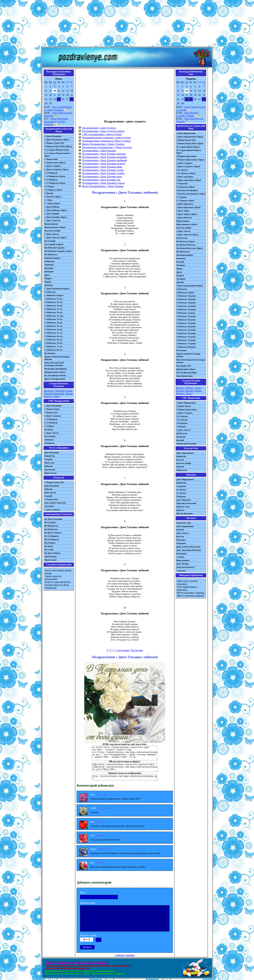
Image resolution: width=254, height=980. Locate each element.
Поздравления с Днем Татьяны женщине (104, 157)
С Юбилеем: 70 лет (53, 343)
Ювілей (180, 467)
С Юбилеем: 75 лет (53, 346)
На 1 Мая (49, 550)
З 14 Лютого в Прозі (186, 173)
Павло (189, 394)
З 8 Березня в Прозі (186, 187)
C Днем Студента (53, 416)
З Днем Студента (184, 163)
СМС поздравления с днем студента (102, 134)
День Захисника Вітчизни (189, 550)
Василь (180, 388)
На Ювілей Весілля (186, 245)
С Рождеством (51, 159)
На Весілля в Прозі (185, 241)
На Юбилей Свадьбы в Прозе (58, 251)
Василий (49, 391)
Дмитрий (60, 391)
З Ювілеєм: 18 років (186, 299)
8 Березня (181, 496)
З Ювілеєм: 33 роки (186, 313)
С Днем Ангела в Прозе (55, 237)
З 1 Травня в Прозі (185, 200)
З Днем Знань (183, 211)
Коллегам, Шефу (52, 231)
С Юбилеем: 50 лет (53, 329)
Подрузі (180, 275)
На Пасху (49, 429)
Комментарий (88, 903)
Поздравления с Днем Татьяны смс (101, 180)
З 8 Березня (182, 183)
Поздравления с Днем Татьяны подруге (104, 164)
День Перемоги (184, 500)
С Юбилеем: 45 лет (53, 326)
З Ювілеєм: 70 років (186, 340)
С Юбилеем (50, 292)
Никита (48, 397)
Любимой (49, 265)
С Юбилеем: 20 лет (53, 306)
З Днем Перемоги (185, 204)
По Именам (50, 353)
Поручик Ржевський (186, 503)
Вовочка (180, 510)
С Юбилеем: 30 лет (53, 312)
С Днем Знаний (52, 214)
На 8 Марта (50, 543)
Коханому (181, 258)
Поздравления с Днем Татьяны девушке (104, 154)
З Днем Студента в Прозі (188, 166)
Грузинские (50, 469)
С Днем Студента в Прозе (56, 169)
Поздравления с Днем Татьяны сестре (103, 170)
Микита (180, 394)
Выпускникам (51, 224)
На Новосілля (183, 252)
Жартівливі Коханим (186, 444)
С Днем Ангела (52, 234)
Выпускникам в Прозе (55, 227)
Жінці (179, 269)
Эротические (51, 556)
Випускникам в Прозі (187, 224)
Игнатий (48, 394)
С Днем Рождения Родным (57, 289)
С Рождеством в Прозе (55, 163)
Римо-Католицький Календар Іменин (191, 361)
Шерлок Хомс (183, 507)
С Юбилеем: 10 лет (53, 299)
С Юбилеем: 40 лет (53, 323)
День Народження (185, 453)
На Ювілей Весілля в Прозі (189, 248)
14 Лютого (181, 490)
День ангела (50, 493)
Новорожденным (52, 258)
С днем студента (52, 510)
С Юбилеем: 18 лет (53, 302)
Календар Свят (184, 366)
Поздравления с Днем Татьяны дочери (103, 173)
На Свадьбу (50, 241)
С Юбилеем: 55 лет (53, 333)
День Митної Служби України (187, 114)
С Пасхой (49, 193)
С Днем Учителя (52, 220)
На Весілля (182, 238)
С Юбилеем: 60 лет (53, 336)
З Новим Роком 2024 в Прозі (190, 143)
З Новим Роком (184, 406)
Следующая (123, 650)
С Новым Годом (52, 409)
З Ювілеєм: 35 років (186, 316)
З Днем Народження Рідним (190, 286)
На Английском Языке (55, 375)
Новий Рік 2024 (184, 523)
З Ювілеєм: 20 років (186, 303)
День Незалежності (185, 567)
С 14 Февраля (51, 173)
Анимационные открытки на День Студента (106, 141)
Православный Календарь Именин (57, 358)
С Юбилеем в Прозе (54, 295)
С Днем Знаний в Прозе (56, 217)
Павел (57, 397)
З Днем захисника (185, 177)
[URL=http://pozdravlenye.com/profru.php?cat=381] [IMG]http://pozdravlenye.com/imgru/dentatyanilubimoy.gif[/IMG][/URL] (125, 767)
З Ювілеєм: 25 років (186, 306)
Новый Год (50, 456)
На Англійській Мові (186, 373)
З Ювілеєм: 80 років (186, 347)
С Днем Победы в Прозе (56, 210)
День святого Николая (55, 503)
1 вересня (181, 571)
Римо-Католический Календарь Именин (54, 364)
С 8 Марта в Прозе (53, 190)
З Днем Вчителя (184, 218)
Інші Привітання (185, 376)
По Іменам (181, 350)
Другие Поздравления (55, 379)
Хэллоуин (49, 506)
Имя (82, 893)
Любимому (50, 261)
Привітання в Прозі (186, 369)
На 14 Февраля (52, 536)
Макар (69, 394)
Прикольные (51, 473)
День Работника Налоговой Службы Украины (56, 122)
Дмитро (189, 388)
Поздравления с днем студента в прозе (103, 131)
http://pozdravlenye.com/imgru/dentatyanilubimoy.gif (125, 777)
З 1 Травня (182, 197)
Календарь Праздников (56, 369)
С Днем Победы (52, 207)
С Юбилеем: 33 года (54, 316)
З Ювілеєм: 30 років (186, 309)
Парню (48, 282)
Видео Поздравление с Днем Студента (103, 144)
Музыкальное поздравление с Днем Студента (107, 147)
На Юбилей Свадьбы (55, 248)
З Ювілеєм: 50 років (186, 326)
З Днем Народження (186, 133)
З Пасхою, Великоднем (187, 190)
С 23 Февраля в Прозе (55, 183)
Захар (69, 391)
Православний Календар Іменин (188, 355)
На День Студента (53, 533)
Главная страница (125, 955)
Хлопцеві (181, 279)
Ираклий (59, 394)
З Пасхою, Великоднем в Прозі (191, 194)
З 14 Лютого (182, 170)
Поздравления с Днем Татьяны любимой (104, 160)
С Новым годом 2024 (54, 482)
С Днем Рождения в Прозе (57, 140)
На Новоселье (51, 254)
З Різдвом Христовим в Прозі (190, 160)
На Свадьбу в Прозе (54, 244)
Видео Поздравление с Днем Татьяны (103, 186)
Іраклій (189, 391)
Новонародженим (185, 255)
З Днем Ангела (183, 231)
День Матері (182, 564)
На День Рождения (53, 519)
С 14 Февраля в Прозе (55, 176)
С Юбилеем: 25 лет (53, 309)
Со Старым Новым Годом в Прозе (58, 154)
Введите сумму (88, 935)
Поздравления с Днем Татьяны (99, 151)
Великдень (182, 553)
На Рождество (51, 529)
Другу (47, 275)
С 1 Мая (48, 200)
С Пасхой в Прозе (53, 197)
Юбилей (48, 466)
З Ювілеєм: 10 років (186, 296)
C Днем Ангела (52, 433)
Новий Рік (181, 456)
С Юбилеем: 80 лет (53, 350)
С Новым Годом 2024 (54, 143)
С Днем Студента (53, 166)
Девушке (49, 285)
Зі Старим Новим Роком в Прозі (189, 152)
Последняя (137, 650)
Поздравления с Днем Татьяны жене (102, 176)
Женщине (49, 272)
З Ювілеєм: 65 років (186, 337)
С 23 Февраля (51, 180)
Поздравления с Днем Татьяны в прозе (103, 183)
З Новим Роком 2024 (186, 140)
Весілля (180, 460)
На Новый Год (51, 526)
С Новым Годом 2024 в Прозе (58, 146)
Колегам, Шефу (184, 228)
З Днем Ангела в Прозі (187, 235)
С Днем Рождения (53, 136)
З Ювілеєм (182, 289)
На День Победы (52, 553)
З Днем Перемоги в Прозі (188, 207)
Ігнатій (180, 391)
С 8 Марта (49, 186)
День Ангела (182, 533)
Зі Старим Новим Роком (188, 147)
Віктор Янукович (185, 513)
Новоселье (49, 463)
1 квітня (180, 557)
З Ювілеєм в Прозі (185, 292)
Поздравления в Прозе (55, 372)
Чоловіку (181, 265)
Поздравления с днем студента (99, 128)
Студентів (181, 486)
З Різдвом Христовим (186, 156)
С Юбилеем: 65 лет (53, 340)
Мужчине (49, 268)
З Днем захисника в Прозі (189, 180)
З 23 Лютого (182, 420)
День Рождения (52, 452)
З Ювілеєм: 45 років (186, 323)
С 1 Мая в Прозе (52, 203)
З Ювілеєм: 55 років (186, 330)
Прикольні (182, 470)
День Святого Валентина (188, 547)
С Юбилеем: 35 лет (53, 319)
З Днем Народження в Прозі (190, 137)
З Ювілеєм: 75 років (186, 344)
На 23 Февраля (52, 539)
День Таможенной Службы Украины (58, 108)
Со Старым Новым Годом (57, 150)
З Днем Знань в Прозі (187, 214)
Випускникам (183, 221)
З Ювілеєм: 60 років (186, 333)
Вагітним (181, 540)
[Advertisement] (127, 24)
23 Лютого (181, 493)
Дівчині (180, 282)
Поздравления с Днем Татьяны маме (102, 167)
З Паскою (181, 427)
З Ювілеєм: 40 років (186, 320)
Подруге (48, 278)
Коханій (180, 262)
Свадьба (48, 459)
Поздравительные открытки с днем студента (107, 138)
